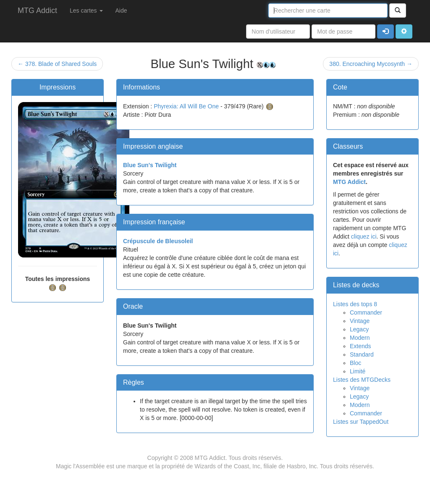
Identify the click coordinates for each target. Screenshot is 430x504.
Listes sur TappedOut (361, 422)
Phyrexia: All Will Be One (186, 106)
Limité (358, 371)
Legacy (359, 329)
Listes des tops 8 (355, 304)
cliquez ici (364, 236)
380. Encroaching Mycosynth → (371, 64)
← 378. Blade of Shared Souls (57, 64)
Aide (121, 10)
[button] (404, 31)
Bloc (355, 363)
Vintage (360, 321)
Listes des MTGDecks (362, 380)
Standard (362, 354)
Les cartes (86, 10)
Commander (366, 312)
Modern (360, 338)
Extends (361, 346)
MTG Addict (37, 10)
